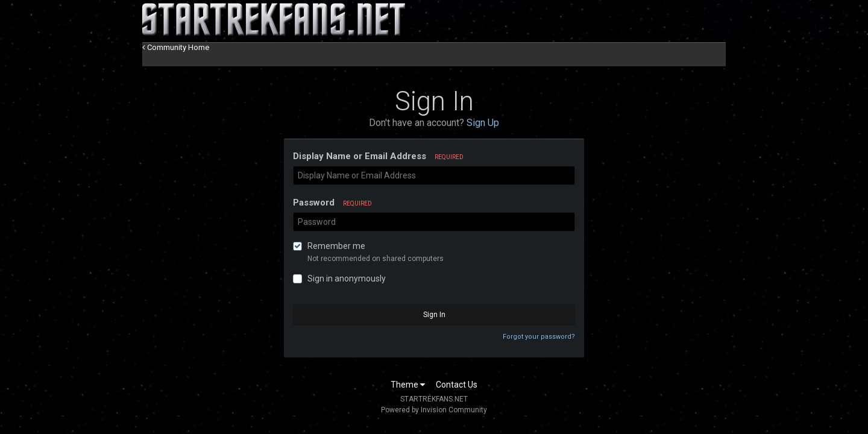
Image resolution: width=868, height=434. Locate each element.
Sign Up (483, 123)
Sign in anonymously (347, 278)
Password (332, 203)
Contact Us (457, 385)
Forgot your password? (539, 337)
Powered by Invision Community (434, 410)
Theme (408, 385)
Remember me (336, 246)
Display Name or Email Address (378, 156)
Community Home (176, 47)
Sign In (434, 315)
